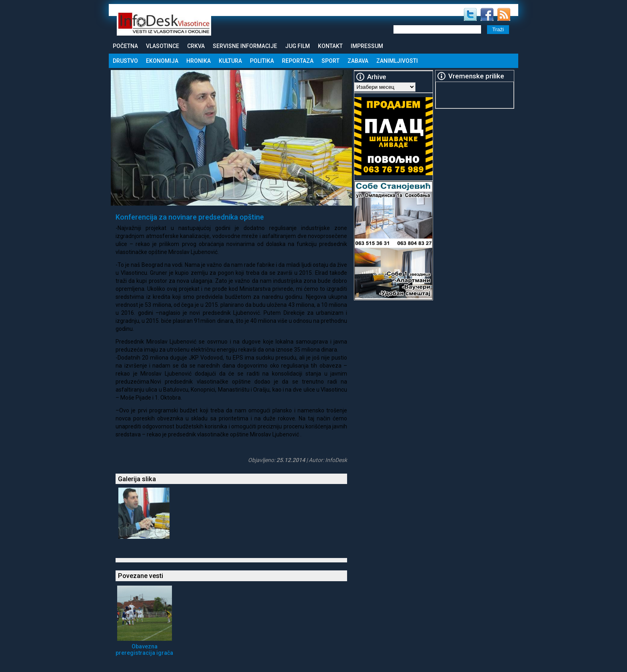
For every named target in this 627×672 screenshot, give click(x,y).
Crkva (196, 46)
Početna (125, 46)
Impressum (367, 46)
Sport (330, 61)
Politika (262, 61)
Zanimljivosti (397, 61)
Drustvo (125, 61)
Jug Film (298, 46)
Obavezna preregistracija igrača (144, 650)
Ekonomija (162, 61)
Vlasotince (163, 46)
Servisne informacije (245, 46)
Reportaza (298, 61)
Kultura (230, 61)
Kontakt (330, 46)
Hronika (199, 61)
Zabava (358, 61)
